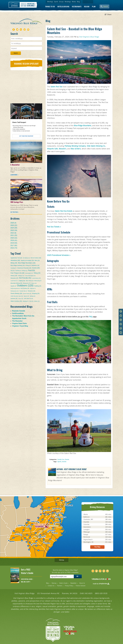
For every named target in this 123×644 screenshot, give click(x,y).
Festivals (18, 271)
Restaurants (77, 7)
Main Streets (30, 281)
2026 (13, 223)
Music (34, 283)
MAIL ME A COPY (26, 582)
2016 (14, 248)
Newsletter (73, 583)
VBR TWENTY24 (28, 299)
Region (87, 7)
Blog (78, 2)
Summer (14, 299)
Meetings (50, 2)
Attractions (15, 260)
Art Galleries (26, 258)
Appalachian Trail (16, 258)
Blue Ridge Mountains (27, 263)
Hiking (37, 273)
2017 (14, 245)
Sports (56, 2)
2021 (14, 235)
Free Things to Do (18, 273)
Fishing (24, 271)
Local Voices (14, 281)
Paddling (38, 286)
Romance (32, 291)
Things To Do (50, 7)
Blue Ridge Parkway (18, 265)
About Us (82, 583)
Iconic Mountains (30, 276)
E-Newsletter (15, 165)
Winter (37, 301)
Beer (37, 260)
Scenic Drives (27, 294)
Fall (13, 271)
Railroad (33, 288)
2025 (14, 225)
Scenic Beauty (16, 293)
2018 (14, 243)
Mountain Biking (16, 283)
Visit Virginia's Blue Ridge (89, 37)
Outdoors (25, 285)
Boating (28, 265)
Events (67, 459)
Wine (31, 301)
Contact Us (51, 586)
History (14, 276)
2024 (14, 228)
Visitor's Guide (63, 583)
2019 (14, 240)
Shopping (36, 294)
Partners (60, 586)
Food (31, 270)
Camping (14, 268)
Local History (36, 278)
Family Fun (61, 459)
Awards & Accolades (27, 260)
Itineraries (14, 278)
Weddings (68, 2)
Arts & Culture (36, 258)
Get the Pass (14, 212)
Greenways (29, 273)
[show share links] (108, 15)
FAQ (91, 317)
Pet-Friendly (25, 288)
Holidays (21, 276)
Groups (61, 2)
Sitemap (61, 560)
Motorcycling (38, 281)
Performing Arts (15, 288)
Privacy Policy (69, 586)
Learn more (14, 175)
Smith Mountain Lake (17, 296)
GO (78, 576)
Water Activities (16, 301)
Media (74, 2)
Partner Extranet (81, 586)
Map (48, 583)
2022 (13, 233)
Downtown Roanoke (24, 268)
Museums (27, 283)
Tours (21, 299)
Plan (94, 7)
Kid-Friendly (25, 278)
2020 (14, 238)
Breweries (35, 265)
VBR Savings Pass (17, 202)
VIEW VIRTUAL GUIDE (27, 579)
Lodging (22, 281)
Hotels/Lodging (63, 7)
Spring (33, 296)
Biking (14, 263)
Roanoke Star (23, 291)
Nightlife (13, 286)
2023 (14, 230)
